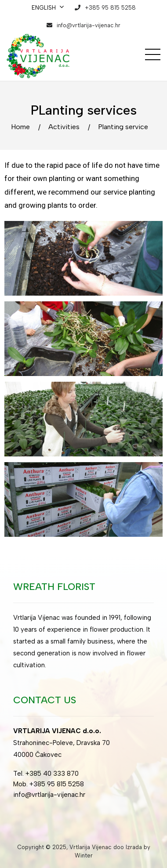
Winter (84, 855)
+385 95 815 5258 (110, 8)
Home (20, 127)
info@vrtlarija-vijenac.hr (89, 25)
